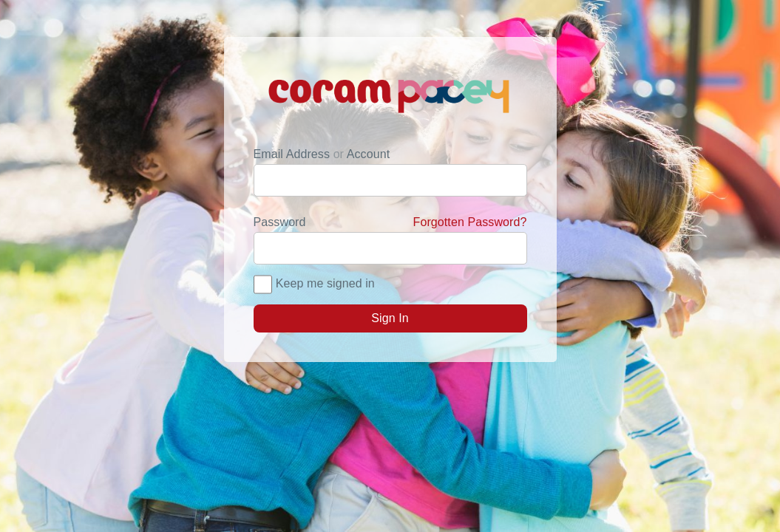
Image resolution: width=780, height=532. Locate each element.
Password (390, 222)
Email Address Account (322, 154)
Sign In (390, 318)
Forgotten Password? (470, 222)
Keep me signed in (325, 283)
